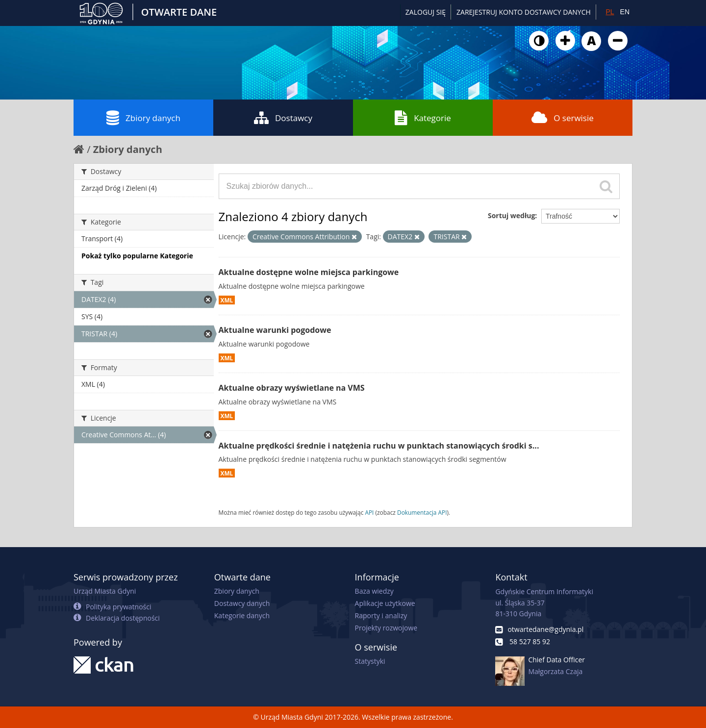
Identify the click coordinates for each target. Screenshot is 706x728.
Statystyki (370, 661)
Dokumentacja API (422, 512)
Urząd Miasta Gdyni (105, 591)
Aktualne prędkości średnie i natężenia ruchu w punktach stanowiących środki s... (379, 446)
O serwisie (563, 118)
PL (610, 12)
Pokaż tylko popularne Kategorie (137, 256)
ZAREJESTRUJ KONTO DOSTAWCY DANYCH (524, 12)
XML (227, 300)
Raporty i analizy (381, 615)
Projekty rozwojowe (386, 628)
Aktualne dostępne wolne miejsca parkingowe (309, 272)
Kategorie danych (242, 615)
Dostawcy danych (242, 603)
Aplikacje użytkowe (385, 603)
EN (625, 12)
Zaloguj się (426, 12)
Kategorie (423, 118)
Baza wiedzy (374, 591)
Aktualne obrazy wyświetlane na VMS (292, 388)
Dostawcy (283, 118)
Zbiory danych (143, 118)
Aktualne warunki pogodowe (275, 330)
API (369, 512)
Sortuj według (511, 215)
